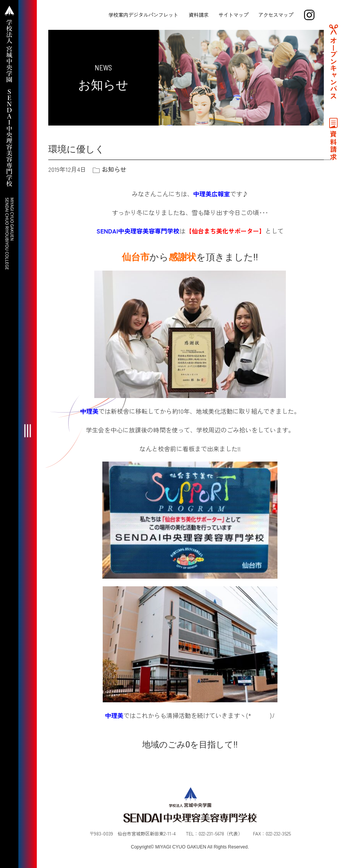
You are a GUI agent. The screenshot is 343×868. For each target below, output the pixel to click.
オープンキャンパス (333, 68)
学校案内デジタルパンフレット (143, 15)
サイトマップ (233, 15)
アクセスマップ (276, 15)
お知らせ (114, 169)
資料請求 (199, 15)
